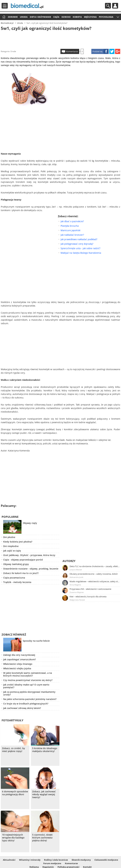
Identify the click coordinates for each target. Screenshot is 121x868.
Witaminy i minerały (30, 860)
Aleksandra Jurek (76, 577)
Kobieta (77, 17)
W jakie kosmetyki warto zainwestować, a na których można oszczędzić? (28, 674)
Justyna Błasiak (76, 570)
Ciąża (56, 17)
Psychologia (106, 17)
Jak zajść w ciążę (12, 551)
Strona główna (3, 17)
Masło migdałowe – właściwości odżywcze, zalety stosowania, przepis (95, 581)
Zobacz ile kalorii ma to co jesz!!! (21, 573)
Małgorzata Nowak (77, 600)
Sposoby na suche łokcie (36, 641)
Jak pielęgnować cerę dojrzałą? (77, 244)
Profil (115, 6)
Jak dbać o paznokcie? (72, 221)
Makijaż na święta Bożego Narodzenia (81, 253)
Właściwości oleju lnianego (18, 664)
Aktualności (9, 860)
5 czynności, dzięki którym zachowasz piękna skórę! (42, 838)
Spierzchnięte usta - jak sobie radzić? (80, 248)
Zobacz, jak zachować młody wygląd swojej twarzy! (44, 794)
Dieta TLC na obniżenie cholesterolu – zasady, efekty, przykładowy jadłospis (95, 566)
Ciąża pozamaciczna (14, 578)
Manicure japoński (71, 230)
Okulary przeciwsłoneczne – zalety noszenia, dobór (94, 574)
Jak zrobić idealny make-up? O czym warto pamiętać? (26, 686)
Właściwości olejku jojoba (17, 668)
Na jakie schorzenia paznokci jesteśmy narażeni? (30, 699)
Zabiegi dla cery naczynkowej (19, 655)
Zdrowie (13, 17)
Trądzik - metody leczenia (17, 582)
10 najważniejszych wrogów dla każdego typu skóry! (13, 838)
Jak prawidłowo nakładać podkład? (79, 239)
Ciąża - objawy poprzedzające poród (23, 560)
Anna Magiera (75, 585)
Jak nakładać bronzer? (72, 235)
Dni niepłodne (11, 546)
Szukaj (108, 6)
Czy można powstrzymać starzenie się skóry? (28, 680)
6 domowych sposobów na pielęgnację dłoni (15, 793)
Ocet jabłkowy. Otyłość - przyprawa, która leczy (29, 555)
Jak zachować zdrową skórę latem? (22, 708)
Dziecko (66, 17)
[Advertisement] (61, 39)
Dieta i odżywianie (40, 17)
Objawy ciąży (30, 523)
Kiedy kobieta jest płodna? (18, 542)
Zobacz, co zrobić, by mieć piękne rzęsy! (14, 750)
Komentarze (72, 51)
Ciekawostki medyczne (106, 860)
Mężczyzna (90, 17)
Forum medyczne (52, 863)
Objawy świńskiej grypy (16, 564)
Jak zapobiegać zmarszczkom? (19, 659)
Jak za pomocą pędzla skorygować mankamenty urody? (29, 693)
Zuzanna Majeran (77, 592)
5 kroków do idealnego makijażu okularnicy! (45, 750)
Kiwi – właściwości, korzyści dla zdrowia (88, 596)
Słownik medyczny (81, 860)
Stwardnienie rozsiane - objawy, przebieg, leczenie (31, 569)
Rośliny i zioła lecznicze (56, 860)
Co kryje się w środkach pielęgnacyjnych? (26, 704)
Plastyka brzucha (70, 226)
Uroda (24, 17)
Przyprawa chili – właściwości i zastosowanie (90, 589)
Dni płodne (9, 537)
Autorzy (69, 561)
